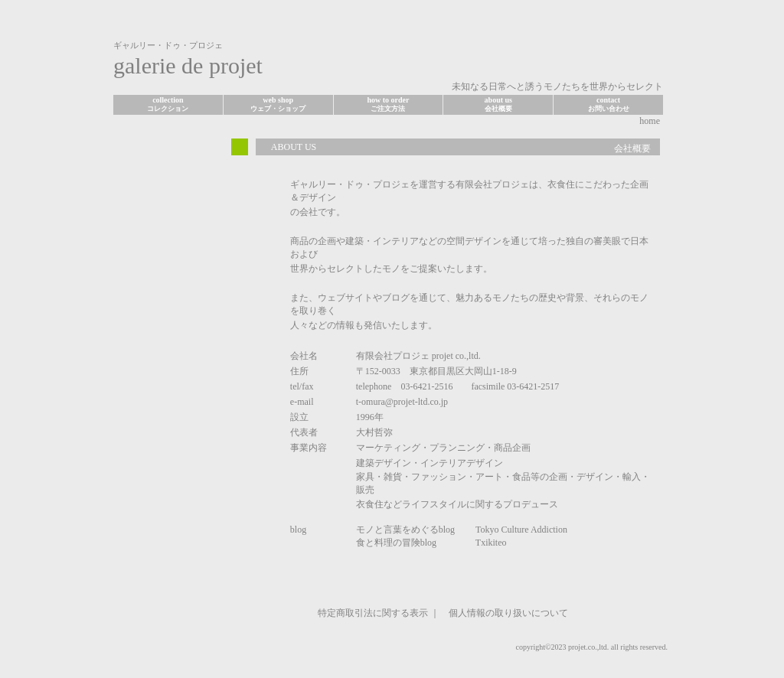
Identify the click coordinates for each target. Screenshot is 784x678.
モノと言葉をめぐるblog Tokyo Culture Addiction (462, 530)
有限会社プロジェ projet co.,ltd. (418, 356)
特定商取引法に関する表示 (373, 613)
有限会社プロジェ (492, 184)
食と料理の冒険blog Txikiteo (431, 543)
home (650, 121)
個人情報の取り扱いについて (508, 613)
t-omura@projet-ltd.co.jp (402, 402)
